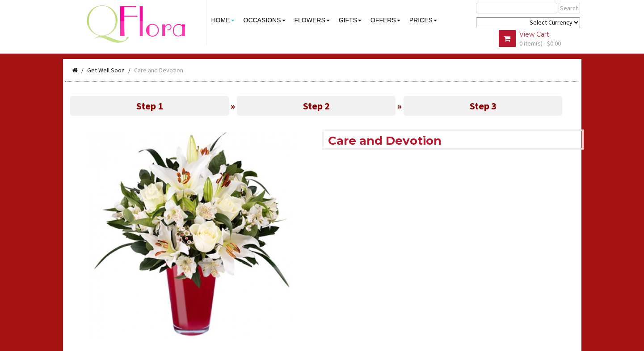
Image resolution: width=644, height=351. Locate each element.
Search (569, 8)
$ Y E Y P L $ (528, 22)
